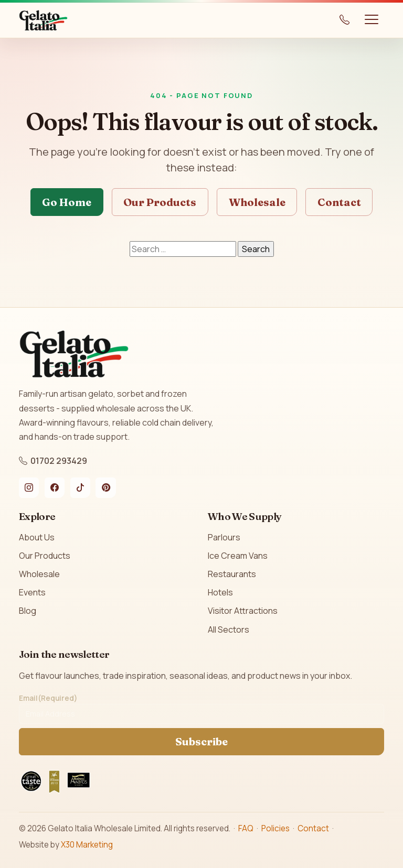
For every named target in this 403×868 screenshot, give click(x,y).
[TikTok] (80, 487)
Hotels (220, 592)
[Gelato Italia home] (43, 20)
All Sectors (229, 630)
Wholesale (257, 202)
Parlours (224, 537)
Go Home (67, 202)
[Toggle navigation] (372, 20)
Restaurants (232, 574)
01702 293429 (53, 461)
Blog (28, 611)
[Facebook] (55, 487)
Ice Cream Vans (238, 556)
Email (48, 698)
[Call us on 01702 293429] (345, 20)
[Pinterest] (105, 487)
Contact (339, 202)
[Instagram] (29, 487)
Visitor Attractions (243, 611)
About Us (37, 537)
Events (32, 592)
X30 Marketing (87, 845)
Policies (275, 828)
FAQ (246, 828)
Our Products (160, 202)
